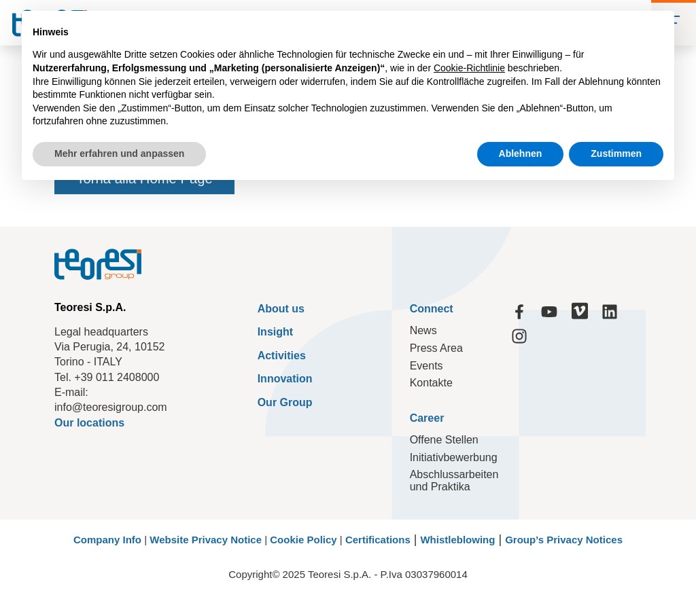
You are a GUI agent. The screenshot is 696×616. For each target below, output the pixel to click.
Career (427, 418)
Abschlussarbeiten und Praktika (454, 481)
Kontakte (431, 383)
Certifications (378, 540)
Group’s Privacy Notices (564, 540)
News (423, 330)
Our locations (89, 423)
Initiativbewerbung (454, 457)
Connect (432, 309)
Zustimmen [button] (616, 153)
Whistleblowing (457, 540)
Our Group (285, 402)
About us (281, 309)
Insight (275, 332)
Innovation (285, 379)
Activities (282, 356)
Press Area (436, 348)
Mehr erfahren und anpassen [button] (119, 153)
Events (427, 366)
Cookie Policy (303, 540)
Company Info (107, 540)
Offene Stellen (444, 440)
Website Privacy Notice (206, 540)
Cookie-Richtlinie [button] (469, 68)
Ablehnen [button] (521, 153)
